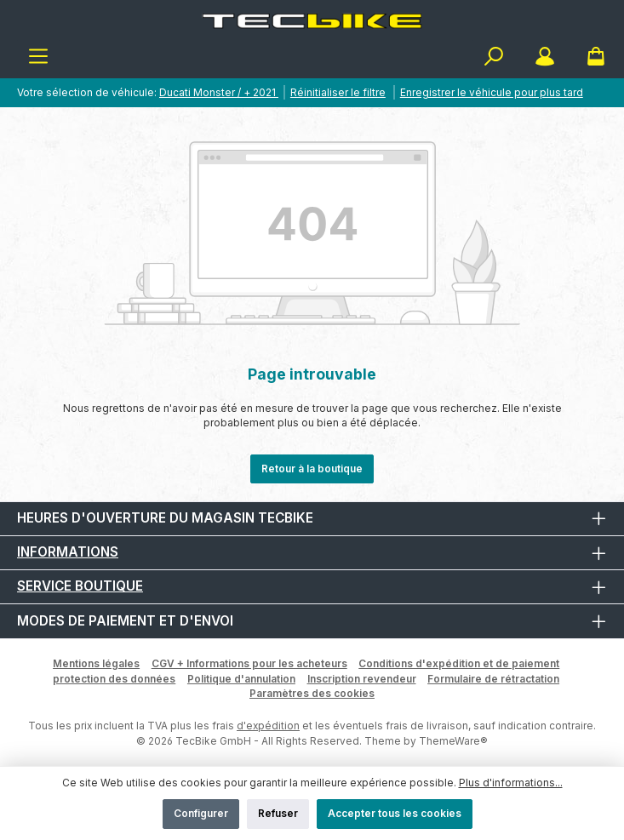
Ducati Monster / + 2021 (219, 92)
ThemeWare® (453, 741)
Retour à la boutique (312, 469)
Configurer (201, 813)
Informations (68, 552)
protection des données (114, 679)
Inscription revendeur (362, 679)
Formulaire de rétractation (493, 679)
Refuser (278, 813)
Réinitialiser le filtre (338, 92)
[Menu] (38, 57)
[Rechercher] (494, 57)
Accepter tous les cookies (395, 813)
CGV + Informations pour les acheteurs (249, 663)
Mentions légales (96, 663)
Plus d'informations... (511, 783)
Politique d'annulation (241, 679)
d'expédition (268, 726)
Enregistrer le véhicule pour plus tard (492, 92)
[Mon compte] (545, 57)
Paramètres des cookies (312, 693)
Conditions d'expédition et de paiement (459, 663)
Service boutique (80, 586)
